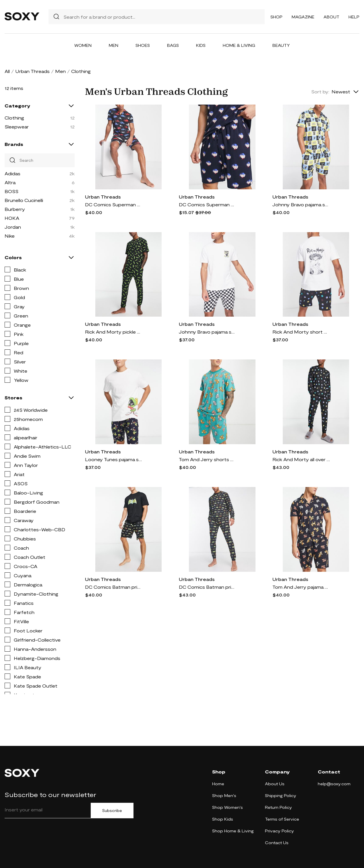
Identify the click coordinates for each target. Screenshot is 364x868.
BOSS (11, 191)
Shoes (143, 45)
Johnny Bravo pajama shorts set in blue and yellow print (301, 204)
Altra (10, 182)
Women (83, 45)
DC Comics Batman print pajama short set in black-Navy (114, 587)
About (331, 17)
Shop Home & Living (233, 831)
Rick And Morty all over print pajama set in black (301, 459)
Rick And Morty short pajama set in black (301, 332)
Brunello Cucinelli (24, 200)
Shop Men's (224, 795)
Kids (201, 45)
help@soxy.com (334, 784)
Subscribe (112, 811)
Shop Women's (227, 807)
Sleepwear (17, 127)
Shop (276, 17)
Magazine (303, 17)
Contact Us (277, 843)
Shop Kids (223, 819)
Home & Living (239, 45)
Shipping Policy (281, 795)
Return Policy (278, 807)
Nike (10, 236)
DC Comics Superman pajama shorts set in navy (208, 204)
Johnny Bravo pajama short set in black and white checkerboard (208, 332)
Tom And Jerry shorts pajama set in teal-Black (208, 459)
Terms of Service (282, 819)
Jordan (13, 227)
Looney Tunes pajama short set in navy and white (114, 459)
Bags (173, 45)
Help (354, 17)
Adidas (12, 173)
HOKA (12, 218)
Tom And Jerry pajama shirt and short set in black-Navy (301, 587)
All (7, 71)
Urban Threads (32, 71)
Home (218, 784)
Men (114, 45)
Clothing (14, 118)
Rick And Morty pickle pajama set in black (114, 332)
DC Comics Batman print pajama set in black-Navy (208, 587)
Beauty (281, 45)
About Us (275, 784)
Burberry (15, 209)
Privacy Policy (279, 831)
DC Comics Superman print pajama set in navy (114, 204)
